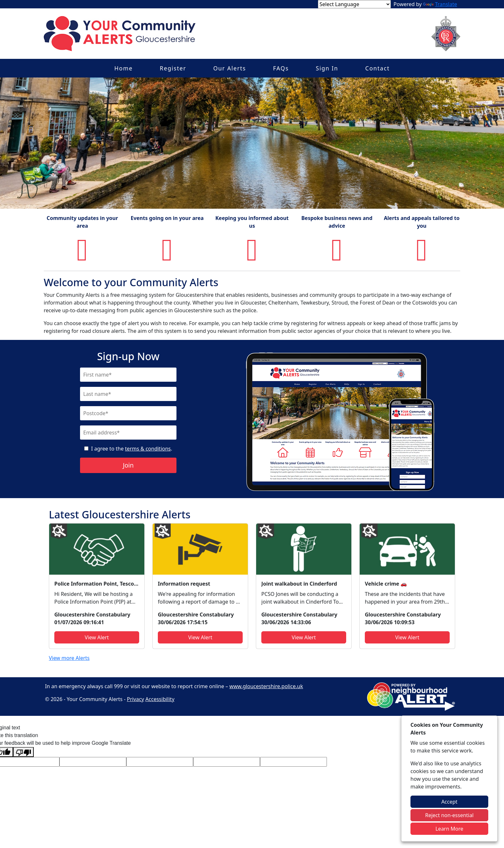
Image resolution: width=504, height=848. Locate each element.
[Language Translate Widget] (354, 4)
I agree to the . (131, 449)
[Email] (128, 433)
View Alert (97, 637)
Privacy (135, 699)
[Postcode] (128, 413)
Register (173, 68)
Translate (440, 4)
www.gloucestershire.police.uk (266, 686)
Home (124, 68)
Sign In (327, 68)
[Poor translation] (23, 752)
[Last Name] (128, 394)
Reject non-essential (450, 815)
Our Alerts (230, 68)
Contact (377, 68)
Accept (449, 802)
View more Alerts (69, 658)
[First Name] (128, 375)
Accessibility (160, 699)
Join (128, 465)
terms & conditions (148, 449)
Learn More (450, 829)
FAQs (281, 68)
